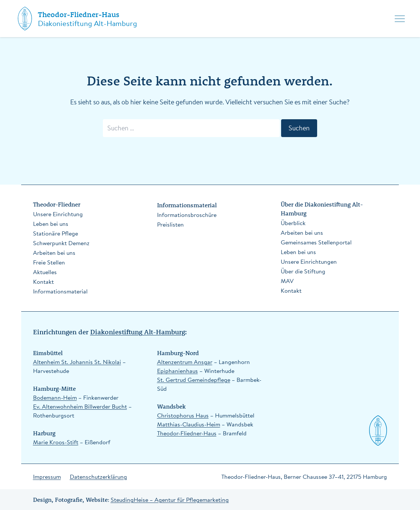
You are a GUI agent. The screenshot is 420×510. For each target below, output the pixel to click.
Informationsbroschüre (187, 215)
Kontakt (43, 282)
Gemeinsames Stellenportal (316, 242)
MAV (287, 281)
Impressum (47, 477)
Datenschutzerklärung (98, 477)
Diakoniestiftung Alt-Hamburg (138, 332)
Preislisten (170, 224)
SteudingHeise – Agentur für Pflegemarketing (170, 500)
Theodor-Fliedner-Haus (79, 14)
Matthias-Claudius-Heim (189, 424)
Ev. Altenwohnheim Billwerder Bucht (80, 406)
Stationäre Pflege (56, 233)
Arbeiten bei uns (54, 253)
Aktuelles (45, 272)
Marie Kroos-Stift (56, 442)
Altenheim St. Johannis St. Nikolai (77, 362)
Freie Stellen (49, 262)
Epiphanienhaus (178, 371)
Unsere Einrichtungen (309, 262)
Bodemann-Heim (55, 397)
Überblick (293, 223)
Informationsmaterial (60, 291)
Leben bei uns (51, 224)
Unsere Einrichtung (58, 214)
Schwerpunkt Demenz (61, 243)
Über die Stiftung (303, 271)
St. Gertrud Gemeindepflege (194, 380)
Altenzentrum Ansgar (185, 362)
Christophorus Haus (183, 415)
